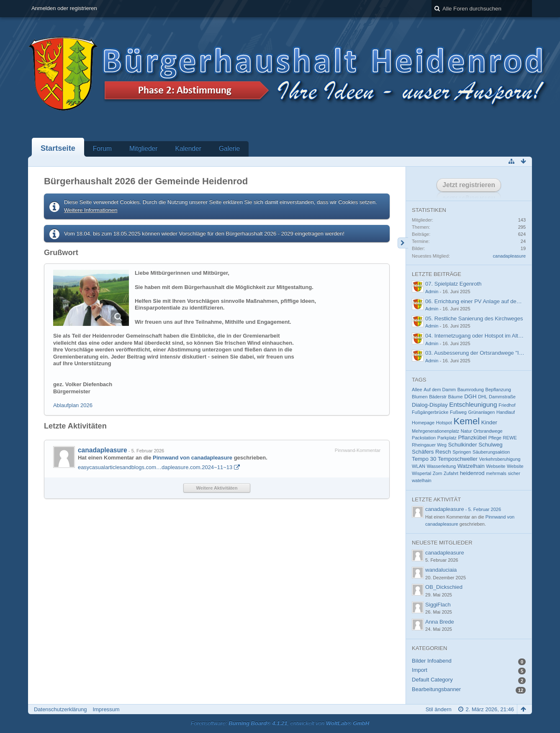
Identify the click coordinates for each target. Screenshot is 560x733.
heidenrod (472, 473)
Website (515, 466)
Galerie (229, 148)
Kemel (466, 421)
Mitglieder (144, 148)
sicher (514, 473)
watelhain (422, 480)
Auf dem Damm (440, 390)
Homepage (423, 423)
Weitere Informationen (91, 210)
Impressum (106, 709)
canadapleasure (103, 450)
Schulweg (490, 445)
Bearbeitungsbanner (436, 689)
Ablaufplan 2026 (73, 405)
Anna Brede (440, 622)
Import (420, 670)
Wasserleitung (442, 466)
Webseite (496, 466)
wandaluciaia (441, 570)
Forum (102, 148)
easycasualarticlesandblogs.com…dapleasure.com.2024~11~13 (155, 467)
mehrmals (496, 473)
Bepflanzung (498, 390)
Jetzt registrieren (469, 185)
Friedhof (507, 405)
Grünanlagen (481, 412)
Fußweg (458, 412)
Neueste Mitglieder (442, 543)
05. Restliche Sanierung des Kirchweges (474, 319)
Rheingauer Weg (429, 445)
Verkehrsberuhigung (500, 459)
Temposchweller (458, 459)
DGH (470, 396)
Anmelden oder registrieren (64, 8)
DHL (483, 397)
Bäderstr (438, 397)
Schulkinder (462, 445)
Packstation (424, 438)
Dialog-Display (430, 405)
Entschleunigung (473, 404)
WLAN (419, 466)
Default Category (432, 680)
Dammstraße (502, 397)
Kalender (188, 148)
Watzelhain (471, 466)
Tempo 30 (424, 459)
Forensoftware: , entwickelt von (280, 723)
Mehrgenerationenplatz (435, 431)
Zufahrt (451, 473)
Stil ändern (439, 709)
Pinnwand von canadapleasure (193, 458)
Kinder (489, 422)
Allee (417, 390)
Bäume (456, 397)
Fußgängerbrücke (430, 412)
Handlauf (506, 412)
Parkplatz (447, 438)
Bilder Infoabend (432, 661)
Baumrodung (471, 390)
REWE (510, 438)
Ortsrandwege (488, 431)
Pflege (495, 438)
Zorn (438, 473)
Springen (462, 452)
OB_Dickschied (444, 587)
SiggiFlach (438, 605)
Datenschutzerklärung (60, 709)
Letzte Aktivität (436, 499)
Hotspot (444, 423)
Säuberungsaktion (491, 452)
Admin (432, 292)
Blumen (420, 397)
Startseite (58, 148)
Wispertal (421, 473)
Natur (466, 431)
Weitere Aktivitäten (217, 488)
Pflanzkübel (473, 437)
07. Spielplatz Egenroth (453, 284)
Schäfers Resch (432, 452)
